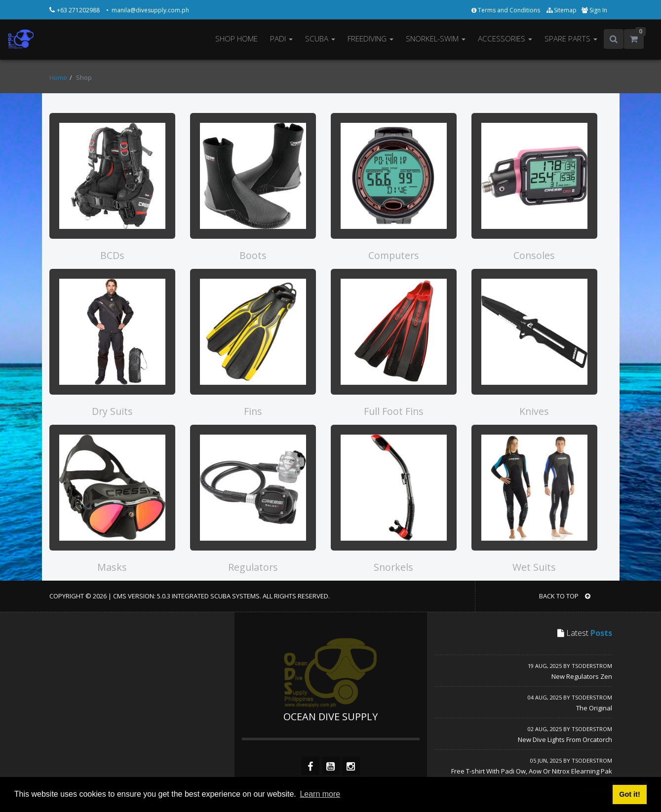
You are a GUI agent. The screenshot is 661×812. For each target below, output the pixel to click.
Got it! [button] (629, 794)
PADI (281, 39)
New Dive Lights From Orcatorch (565, 739)
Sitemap (562, 10)
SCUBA (320, 39)
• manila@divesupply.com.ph (148, 10)
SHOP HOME (236, 39)
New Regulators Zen (582, 676)
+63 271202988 (79, 10)
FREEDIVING (370, 39)
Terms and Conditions (506, 10)
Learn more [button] (320, 794)
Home (58, 77)
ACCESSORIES (505, 39)
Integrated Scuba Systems (216, 596)
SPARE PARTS (571, 39)
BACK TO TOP (565, 596)
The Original (594, 708)
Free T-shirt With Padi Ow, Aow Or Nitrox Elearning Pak (532, 771)
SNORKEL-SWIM (436, 39)
